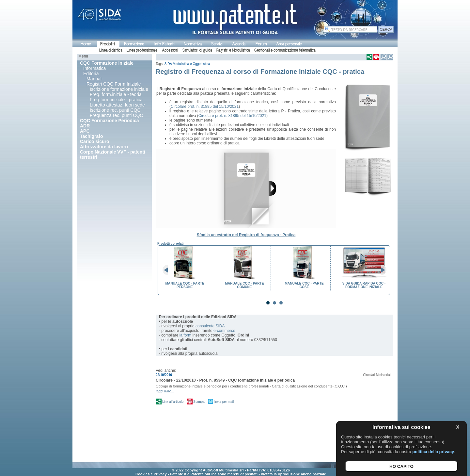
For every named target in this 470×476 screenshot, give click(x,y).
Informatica (94, 68)
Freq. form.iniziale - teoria (116, 94)
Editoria (91, 74)
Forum (261, 44)
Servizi (217, 44)
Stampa (199, 402)
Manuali (94, 79)
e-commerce (224, 331)
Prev (168, 270)
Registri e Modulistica (233, 50)
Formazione (134, 44)
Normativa (193, 44)
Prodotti (107, 44)
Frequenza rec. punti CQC (116, 115)
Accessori (170, 50)
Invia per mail (224, 402)
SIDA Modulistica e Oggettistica (187, 64)
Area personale (289, 44)
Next (381, 270)
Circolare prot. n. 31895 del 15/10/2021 (205, 107)
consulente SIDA (210, 326)
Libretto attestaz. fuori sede (117, 105)
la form (186, 335)
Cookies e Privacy (151, 474)
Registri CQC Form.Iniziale (114, 84)
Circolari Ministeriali (377, 375)
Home (86, 44)
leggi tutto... (165, 391)
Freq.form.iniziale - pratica (116, 100)
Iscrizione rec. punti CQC (115, 110)
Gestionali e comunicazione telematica (285, 50)
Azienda (239, 44)
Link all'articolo (173, 402)
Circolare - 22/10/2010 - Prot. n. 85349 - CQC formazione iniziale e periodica (225, 380)
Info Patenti (164, 44)
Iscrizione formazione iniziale (119, 89)
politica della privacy (433, 452)
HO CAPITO (401, 466)
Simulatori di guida (197, 50)
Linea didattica (111, 50)
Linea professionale (142, 50)
